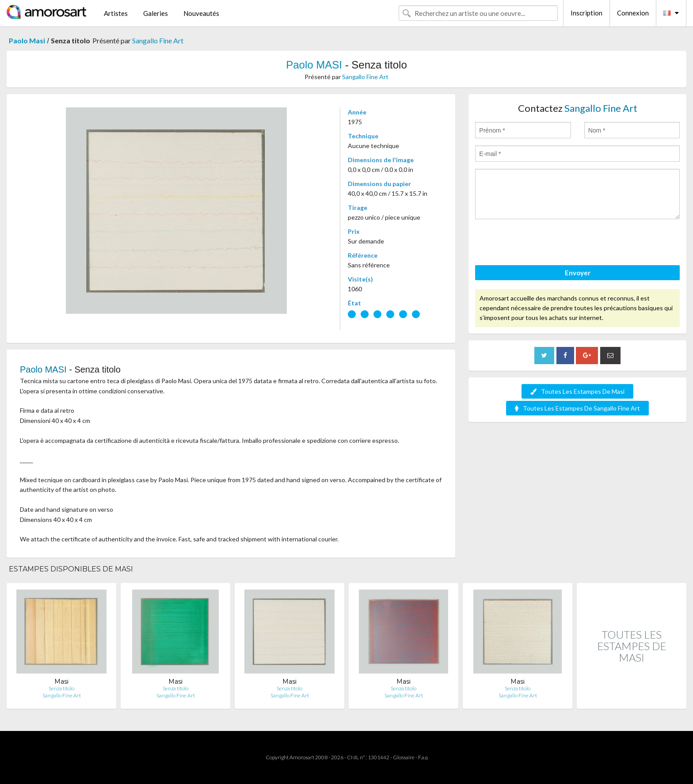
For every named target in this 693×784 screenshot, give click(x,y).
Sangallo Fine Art (158, 40)
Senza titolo (61, 688)
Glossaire (404, 757)
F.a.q (423, 757)
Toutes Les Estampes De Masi (577, 391)
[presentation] (542, 244)
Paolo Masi (27, 40)
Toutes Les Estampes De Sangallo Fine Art (577, 408)
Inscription (586, 13)
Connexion (633, 13)
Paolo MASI (314, 65)
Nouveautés (201, 13)
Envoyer (578, 273)
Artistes (116, 13)
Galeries (156, 13)
